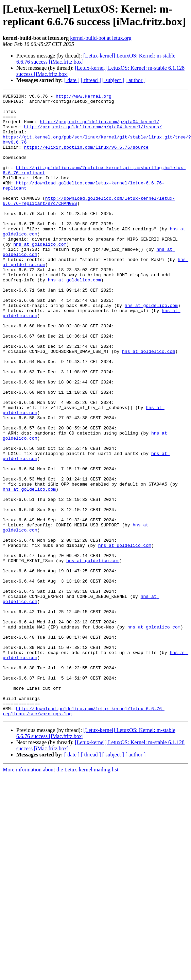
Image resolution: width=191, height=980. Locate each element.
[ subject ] (113, 80)
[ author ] (136, 80)
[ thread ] (91, 80)
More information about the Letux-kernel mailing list (60, 888)
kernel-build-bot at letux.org (101, 38)
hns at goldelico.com (29, 268)
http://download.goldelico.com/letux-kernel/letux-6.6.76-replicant (102, 201)
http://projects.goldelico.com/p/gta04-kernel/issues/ (93, 134)
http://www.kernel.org (84, 97)
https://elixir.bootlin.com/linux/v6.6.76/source (86, 158)
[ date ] (72, 80)
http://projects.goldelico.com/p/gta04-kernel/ (99, 128)
